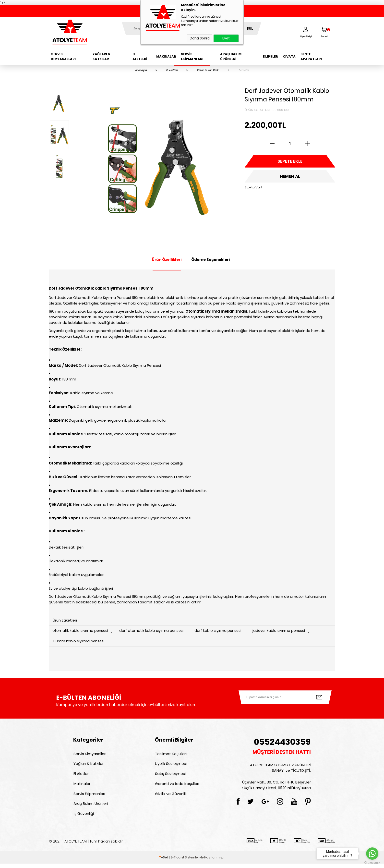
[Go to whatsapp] (372, 854)
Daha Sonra (200, 38)
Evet (226, 38)
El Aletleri (140, 56)
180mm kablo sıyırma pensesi (79, 642)
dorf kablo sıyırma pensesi (222, 631)
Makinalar (166, 56)
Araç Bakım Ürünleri (231, 56)
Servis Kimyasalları (63, 56)
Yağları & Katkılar (102, 56)
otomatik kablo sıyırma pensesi (81, 631)
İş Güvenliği (83, 818)
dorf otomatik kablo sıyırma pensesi (154, 631)
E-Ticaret (177, 862)
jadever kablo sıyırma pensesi (284, 631)
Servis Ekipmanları (192, 56)
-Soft (165, 862)
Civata (289, 56)
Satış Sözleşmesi (170, 776)
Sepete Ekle (290, 162)
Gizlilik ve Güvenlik (171, 797)
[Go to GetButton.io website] (372, 863)
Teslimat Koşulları (171, 754)
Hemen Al (290, 178)
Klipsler (270, 56)
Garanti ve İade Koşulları (177, 786)
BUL (250, 29)
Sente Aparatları (311, 56)
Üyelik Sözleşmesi (171, 765)
